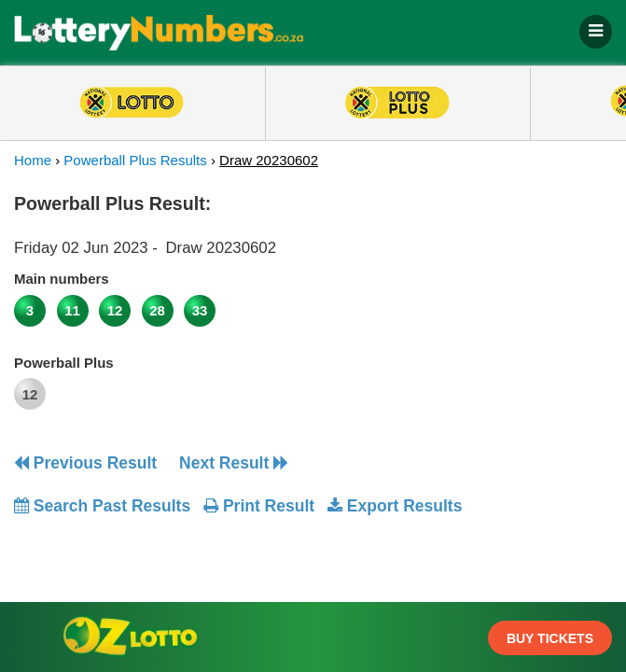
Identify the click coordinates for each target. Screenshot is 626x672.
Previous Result (85, 463)
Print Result (259, 506)
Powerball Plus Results (135, 160)
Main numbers (62, 279)
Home (33, 160)
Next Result (234, 463)
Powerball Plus (64, 363)
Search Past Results (102, 506)
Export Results (395, 506)
